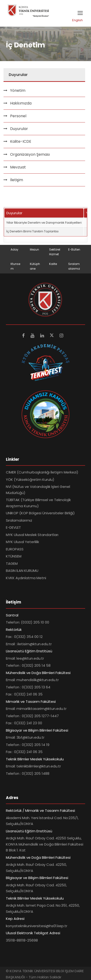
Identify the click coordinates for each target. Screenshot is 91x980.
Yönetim (18, 90)
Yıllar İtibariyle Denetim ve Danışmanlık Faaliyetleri (44, 223)
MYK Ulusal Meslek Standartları (32, 535)
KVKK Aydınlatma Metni (26, 578)
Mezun (34, 249)
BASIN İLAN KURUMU (22, 571)
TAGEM (12, 563)
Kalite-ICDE (21, 141)
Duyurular (19, 129)
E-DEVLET (13, 527)
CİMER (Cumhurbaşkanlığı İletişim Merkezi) (42, 472)
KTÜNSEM (14, 556)
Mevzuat (18, 167)
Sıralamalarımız (19, 520)
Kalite (53, 264)
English (77, 20)
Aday (14, 249)
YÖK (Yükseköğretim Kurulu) (30, 480)
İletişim (17, 180)
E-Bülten (74, 249)
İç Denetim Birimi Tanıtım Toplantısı (32, 231)
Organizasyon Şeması (30, 154)
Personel (18, 116)
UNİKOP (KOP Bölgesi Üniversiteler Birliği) (40, 513)
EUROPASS (15, 549)
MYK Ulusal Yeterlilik (22, 542)
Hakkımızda (21, 103)
